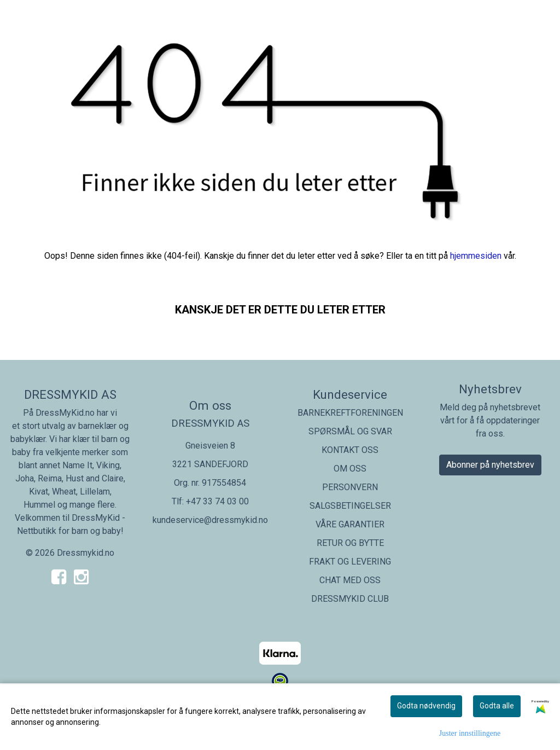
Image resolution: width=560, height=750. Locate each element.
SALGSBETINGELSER (350, 506)
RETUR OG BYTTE (350, 543)
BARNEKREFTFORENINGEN (350, 413)
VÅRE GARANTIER (350, 524)
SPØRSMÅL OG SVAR (350, 431)
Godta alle (497, 706)
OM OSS (350, 469)
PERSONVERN (350, 487)
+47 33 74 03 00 (217, 501)
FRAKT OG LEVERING (350, 562)
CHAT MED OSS (350, 580)
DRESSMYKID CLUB (350, 599)
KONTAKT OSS (350, 450)
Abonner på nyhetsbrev (490, 465)
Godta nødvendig (426, 706)
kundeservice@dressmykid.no (210, 520)
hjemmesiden (476, 256)
